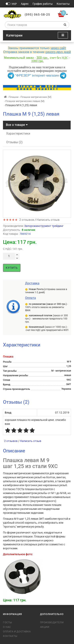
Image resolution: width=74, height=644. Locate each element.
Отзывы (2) (14, 142)
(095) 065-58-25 (37, 15)
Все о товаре (17, 125)
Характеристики (18, 133)
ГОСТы (7, 622)
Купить (12, 268)
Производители (52, 622)
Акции (45, 627)
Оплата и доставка (17, 631)
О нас (7, 627)
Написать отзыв (48, 220)
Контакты (10, 636)
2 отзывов (26, 220)
